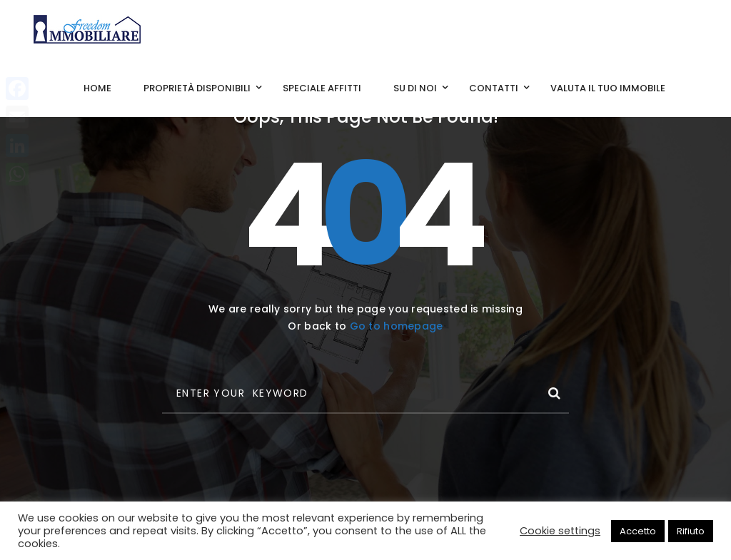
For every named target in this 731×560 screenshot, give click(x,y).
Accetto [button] (638, 531)
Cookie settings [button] (560, 531)
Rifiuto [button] (691, 531)
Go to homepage (397, 326)
